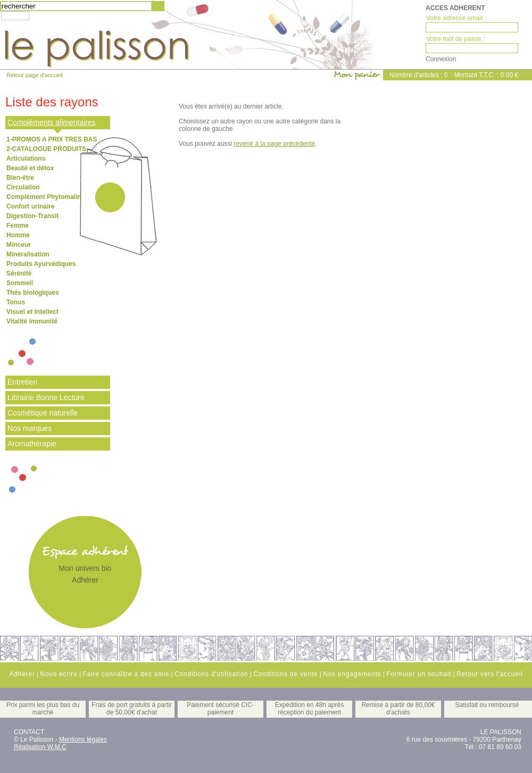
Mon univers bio (85, 568)
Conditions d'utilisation (211, 674)
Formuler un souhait (419, 674)
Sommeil (20, 283)
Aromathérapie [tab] (32, 444)
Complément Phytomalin (44, 197)
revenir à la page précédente (274, 144)
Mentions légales (83, 739)
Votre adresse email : (456, 18)
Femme (18, 226)
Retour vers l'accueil (489, 674)
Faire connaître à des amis (126, 674)
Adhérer (85, 580)
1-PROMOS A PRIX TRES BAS (52, 139)
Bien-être (20, 178)
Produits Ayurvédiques (41, 264)
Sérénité (19, 273)
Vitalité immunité (32, 321)
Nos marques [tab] (30, 428)
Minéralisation (28, 254)
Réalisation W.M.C (40, 747)
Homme (18, 235)
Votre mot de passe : (455, 39)
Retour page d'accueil (35, 75)
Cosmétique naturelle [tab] (43, 413)
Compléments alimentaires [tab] (52, 122)
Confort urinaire (31, 206)
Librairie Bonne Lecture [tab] (46, 397)
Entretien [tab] (22, 382)
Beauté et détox (30, 168)
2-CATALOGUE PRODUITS (46, 149)
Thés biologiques (33, 293)
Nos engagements (352, 674)
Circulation (23, 187)
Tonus (16, 302)
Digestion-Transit (32, 216)
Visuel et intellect (32, 312)
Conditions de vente (285, 674)
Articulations (26, 159)
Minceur (19, 245)
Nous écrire (59, 674)
